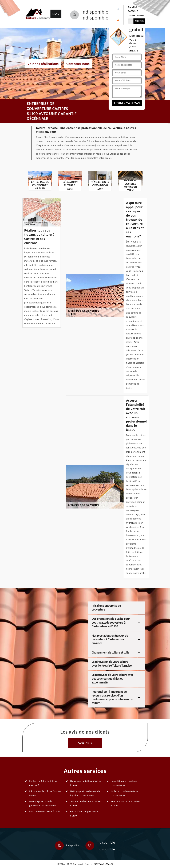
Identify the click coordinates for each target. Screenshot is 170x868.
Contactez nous (78, 64)
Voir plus (85, 743)
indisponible (95, 12)
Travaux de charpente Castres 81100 (86, 804)
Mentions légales (103, 864)
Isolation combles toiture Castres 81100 (124, 793)
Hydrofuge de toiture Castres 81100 (86, 783)
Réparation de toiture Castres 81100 (45, 793)
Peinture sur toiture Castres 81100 (126, 804)
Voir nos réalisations (43, 64)
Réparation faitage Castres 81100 (84, 814)
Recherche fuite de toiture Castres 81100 (44, 783)
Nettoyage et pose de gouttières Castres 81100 (43, 804)
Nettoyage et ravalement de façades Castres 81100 (85, 793)
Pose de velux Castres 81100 (45, 812)
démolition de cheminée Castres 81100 (124, 783)
